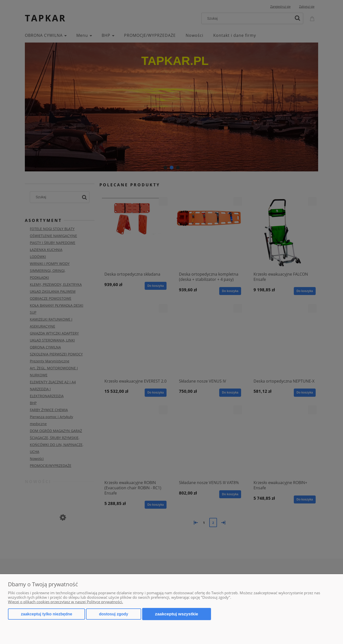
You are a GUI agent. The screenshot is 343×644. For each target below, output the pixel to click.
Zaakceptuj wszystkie (177, 614)
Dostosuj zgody (113, 614)
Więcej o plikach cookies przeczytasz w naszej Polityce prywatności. (65, 602)
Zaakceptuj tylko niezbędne (46, 614)
